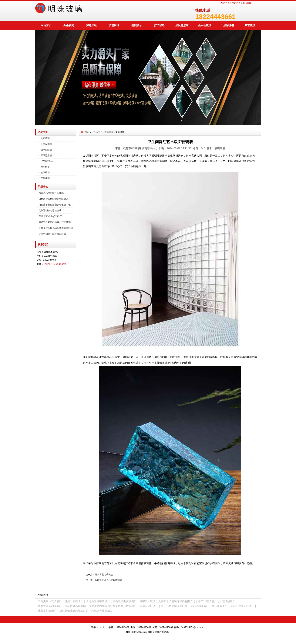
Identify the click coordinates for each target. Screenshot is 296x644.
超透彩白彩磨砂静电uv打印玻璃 (55, 222)
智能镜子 (137, 25)
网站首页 (225, 3)
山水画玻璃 (205, 25)
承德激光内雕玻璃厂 (98, 601)
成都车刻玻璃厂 (47, 611)
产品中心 (98, 132)
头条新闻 (69, 25)
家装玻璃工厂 (220, 606)
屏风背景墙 (182, 25)
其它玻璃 (250, 25)
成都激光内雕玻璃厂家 (102, 606)
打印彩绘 (159, 25)
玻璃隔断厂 (229, 601)
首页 (87, 132)
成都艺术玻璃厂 (127, 606)
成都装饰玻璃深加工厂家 (74, 611)
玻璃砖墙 (114, 25)
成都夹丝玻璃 (147, 601)
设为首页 (236, 3)
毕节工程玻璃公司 (209, 601)
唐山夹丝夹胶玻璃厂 (125, 601)
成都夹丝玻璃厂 (200, 606)
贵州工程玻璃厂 (74, 601)
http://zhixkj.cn (140, 632)
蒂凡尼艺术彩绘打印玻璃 (51, 193)
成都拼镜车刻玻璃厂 (50, 606)
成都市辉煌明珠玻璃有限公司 (140, 148)
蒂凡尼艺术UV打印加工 (50, 216)
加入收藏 (247, 3)
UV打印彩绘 (47, 161)
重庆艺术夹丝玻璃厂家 (174, 606)
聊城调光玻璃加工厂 (103, 611)
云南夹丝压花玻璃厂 (50, 601)
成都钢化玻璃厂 (149, 606)
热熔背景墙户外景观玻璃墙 (108, 580)
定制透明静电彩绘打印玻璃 (52, 234)
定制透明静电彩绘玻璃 (50, 211)
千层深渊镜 (227, 25)
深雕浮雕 (91, 25)
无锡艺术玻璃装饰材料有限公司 (177, 601)
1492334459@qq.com (55, 264)
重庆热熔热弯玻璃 (75, 606)
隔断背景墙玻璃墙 (104, 575)
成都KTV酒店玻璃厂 (242, 606)
